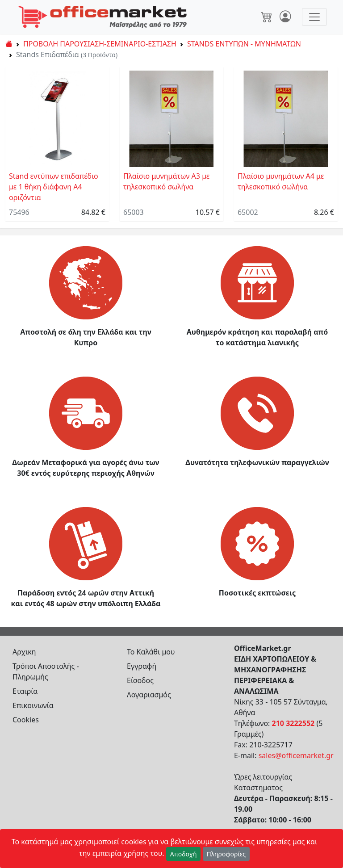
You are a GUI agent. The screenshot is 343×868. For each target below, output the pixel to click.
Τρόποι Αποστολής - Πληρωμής (46, 671)
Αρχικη (24, 652)
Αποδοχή (184, 854)
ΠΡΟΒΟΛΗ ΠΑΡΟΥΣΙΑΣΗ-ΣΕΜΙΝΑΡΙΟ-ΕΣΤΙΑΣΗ (100, 44)
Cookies (26, 720)
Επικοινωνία (33, 705)
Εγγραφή (142, 666)
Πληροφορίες (226, 854)
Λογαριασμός (149, 695)
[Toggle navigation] (314, 17)
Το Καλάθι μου (151, 652)
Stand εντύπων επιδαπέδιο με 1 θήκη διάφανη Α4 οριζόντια (54, 187)
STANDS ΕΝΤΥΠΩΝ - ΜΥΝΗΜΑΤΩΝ (244, 44)
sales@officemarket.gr (296, 755)
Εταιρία (25, 691)
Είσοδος (140, 680)
